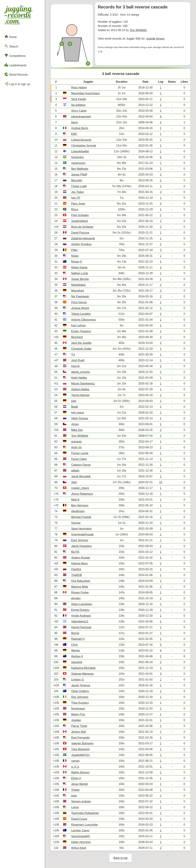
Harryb (75, 366)
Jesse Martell (79, 784)
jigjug (74, 122)
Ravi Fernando (80, 738)
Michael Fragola (81, 517)
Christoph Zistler (81, 349)
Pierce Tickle (79, 726)
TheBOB (76, 575)
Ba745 (75, 552)
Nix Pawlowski (80, 296)
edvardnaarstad (81, 117)
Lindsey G (77, 680)
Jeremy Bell (78, 732)
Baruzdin (77, 180)
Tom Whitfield (138, 30)
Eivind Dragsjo (80, 610)
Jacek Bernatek (81, 476)
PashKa (76, 569)
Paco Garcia (79, 302)
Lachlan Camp (80, 830)
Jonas (75, 424)
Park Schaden (80, 215)
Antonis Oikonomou (83, 320)
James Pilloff (79, 175)
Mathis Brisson (80, 772)
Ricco (75, 209)
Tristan (75, 790)
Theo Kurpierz (80, 703)
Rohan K (77, 262)
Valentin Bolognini (82, 743)
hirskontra (77, 157)
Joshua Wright (80, 308)
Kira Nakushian (81, 581)
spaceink (77, 662)
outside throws (155, 39)
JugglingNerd (79, 221)
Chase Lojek (79, 186)
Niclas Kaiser (79, 267)
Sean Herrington (81, 529)
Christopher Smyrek (83, 146)
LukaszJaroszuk (81, 140)
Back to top (121, 858)
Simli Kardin (79, 99)
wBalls (75, 471)
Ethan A (76, 778)
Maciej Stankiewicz (83, 384)
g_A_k (75, 767)
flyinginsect (78, 709)
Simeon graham (81, 801)
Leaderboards (15, 65)
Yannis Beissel (80, 395)
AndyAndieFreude (82, 534)
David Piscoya (80, 233)
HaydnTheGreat (81, 627)
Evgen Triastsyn (81, 331)
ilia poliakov (78, 105)
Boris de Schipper (82, 227)
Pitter (74, 250)
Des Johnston (80, 697)
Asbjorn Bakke (80, 389)
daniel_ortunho (80, 372)
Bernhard (77, 337)
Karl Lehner (78, 325)
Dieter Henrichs (81, 842)
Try (73, 354)
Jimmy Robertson (82, 494)
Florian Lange (80, 453)
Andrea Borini (80, 128)
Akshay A (77, 656)
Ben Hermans (80, 505)
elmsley (76, 598)
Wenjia (75, 651)
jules (74, 796)
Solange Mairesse (82, 674)
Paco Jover (78, 204)
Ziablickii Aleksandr (83, 238)
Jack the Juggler (81, 343)
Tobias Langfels (81, 314)
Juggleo (76, 720)
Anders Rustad (80, 558)
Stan (74, 482)
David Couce (79, 819)
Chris (74, 645)
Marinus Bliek (80, 587)
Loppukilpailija (80, 151)
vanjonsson (78, 163)
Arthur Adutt (79, 848)
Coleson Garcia (81, 465)
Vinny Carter (79, 111)
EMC (74, 134)
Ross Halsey (79, 88)
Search (11, 46)
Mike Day (77, 430)
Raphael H (78, 639)
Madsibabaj (78, 285)
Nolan (75, 256)
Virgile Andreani (81, 616)
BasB (74, 407)
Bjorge (75, 633)
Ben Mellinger (80, 169)
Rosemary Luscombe (84, 825)
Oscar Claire (79, 459)
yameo (75, 761)
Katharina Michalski (83, 668)
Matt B (75, 500)
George (76, 523)
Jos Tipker (78, 192)
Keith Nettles (79, 378)
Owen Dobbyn (80, 691)
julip (74, 401)
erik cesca (77, 413)
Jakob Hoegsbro (81, 546)
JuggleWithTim (80, 755)
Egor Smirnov (80, 540)
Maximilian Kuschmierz (86, 93)
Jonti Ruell (78, 360)
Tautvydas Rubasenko (85, 813)
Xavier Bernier (80, 279)
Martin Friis (78, 714)
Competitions (15, 55)
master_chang (80, 488)
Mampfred (77, 291)
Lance (75, 807)
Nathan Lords (80, 273)
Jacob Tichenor (81, 685)
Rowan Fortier (80, 592)
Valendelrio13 (80, 621)
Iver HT (76, 198)
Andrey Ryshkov (81, 244)
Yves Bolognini (80, 749)
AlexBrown (78, 511)
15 (161, 482)
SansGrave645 (80, 836)
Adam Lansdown (82, 604)
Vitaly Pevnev (80, 418)
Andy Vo (76, 447)
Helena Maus (79, 563)
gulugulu (76, 442)
